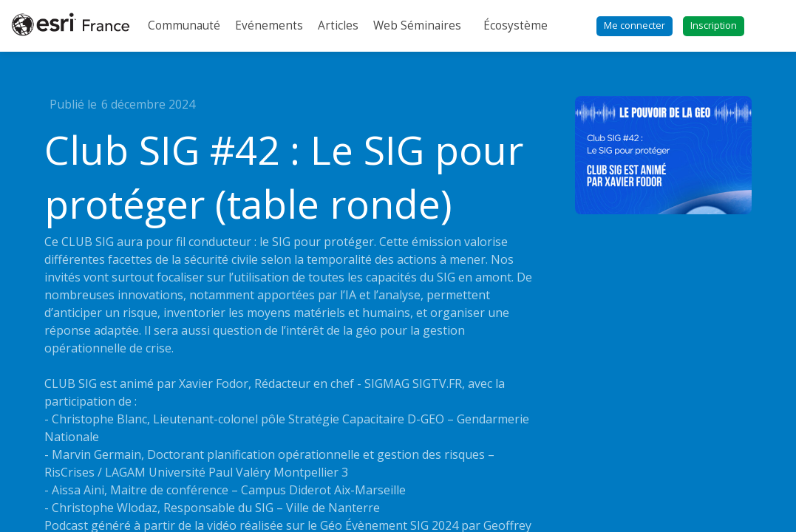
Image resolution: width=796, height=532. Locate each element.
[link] (184, 26)
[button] (635, 26)
